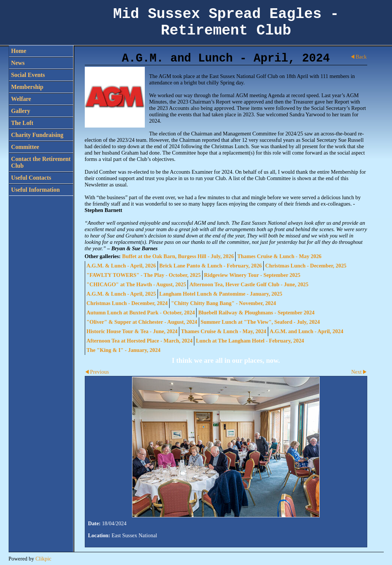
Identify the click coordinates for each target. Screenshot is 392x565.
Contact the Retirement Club (41, 162)
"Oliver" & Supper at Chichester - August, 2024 (142, 322)
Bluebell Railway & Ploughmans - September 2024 (256, 313)
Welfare (21, 99)
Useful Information (36, 190)
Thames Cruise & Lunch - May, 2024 (223, 331)
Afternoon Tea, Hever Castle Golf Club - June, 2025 (249, 284)
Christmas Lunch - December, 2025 (306, 266)
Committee (25, 147)
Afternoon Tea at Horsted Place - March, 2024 (140, 341)
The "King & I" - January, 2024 (124, 350)
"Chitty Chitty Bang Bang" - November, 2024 (224, 303)
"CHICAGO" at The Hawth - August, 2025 (137, 284)
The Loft (22, 123)
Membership (27, 87)
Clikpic (43, 559)
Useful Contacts (31, 178)
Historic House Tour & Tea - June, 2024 (132, 331)
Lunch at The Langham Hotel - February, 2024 (250, 341)
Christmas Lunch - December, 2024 (127, 303)
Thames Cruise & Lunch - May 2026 (279, 256)
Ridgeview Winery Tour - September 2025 (252, 275)
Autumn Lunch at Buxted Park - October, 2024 (141, 313)
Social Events (28, 75)
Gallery (21, 111)
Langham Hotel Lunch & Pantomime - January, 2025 (221, 294)
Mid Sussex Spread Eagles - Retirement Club (226, 23)
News (18, 63)
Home (19, 51)
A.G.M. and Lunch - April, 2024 (306, 331)
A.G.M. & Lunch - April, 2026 (121, 266)
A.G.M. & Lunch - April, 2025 (121, 294)
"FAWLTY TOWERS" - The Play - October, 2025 (144, 275)
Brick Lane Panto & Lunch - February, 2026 (211, 266)
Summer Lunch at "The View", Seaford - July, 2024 (260, 322)
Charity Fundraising (37, 135)
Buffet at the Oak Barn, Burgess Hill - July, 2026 (178, 256)
